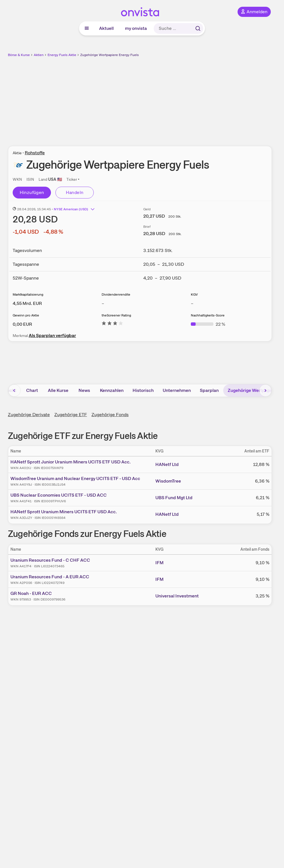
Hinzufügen (32, 192)
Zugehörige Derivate (29, 415)
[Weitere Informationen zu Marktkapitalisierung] (27, 303)
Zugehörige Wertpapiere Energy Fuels (109, 55)
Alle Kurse (58, 390)
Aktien (39, 55)
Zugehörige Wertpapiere (253, 390)
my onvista (136, 28)
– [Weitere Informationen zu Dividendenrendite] (103, 303)
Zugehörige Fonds (110, 415)
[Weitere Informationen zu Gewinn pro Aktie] (22, 324)
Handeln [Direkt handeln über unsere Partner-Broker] (75, 192)
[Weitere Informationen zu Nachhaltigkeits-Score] (208, 324)
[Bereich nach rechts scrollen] (265, 391)
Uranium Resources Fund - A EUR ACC (50, 577)
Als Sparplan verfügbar (52, 335)
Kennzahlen (112, 390)
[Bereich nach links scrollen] (14, 391)
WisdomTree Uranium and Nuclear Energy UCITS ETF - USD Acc (75, 478)
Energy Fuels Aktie (62, 55)
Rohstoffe (35, 153)
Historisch (143, 390)
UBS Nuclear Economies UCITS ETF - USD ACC (59, 495)
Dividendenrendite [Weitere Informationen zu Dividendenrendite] (116, 294)
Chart (32, 390)
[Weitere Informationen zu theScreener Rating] (112, 324)
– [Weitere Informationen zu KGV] (192, 303)
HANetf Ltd (167, 464)
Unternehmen (177, 390)
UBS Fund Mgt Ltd (174, 498)
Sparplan (209, 390)
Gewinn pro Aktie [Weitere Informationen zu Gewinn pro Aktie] (26, 315)
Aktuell (106, 28)
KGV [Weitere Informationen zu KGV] (194, 294)
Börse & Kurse (19, 55)
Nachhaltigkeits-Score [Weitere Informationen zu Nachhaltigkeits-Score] (208, 315)
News (84, 390)
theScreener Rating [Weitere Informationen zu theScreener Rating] (116, 315)
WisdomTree (168, 481)
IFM (159, 563)
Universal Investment (177, 596)
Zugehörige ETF (71, 415)
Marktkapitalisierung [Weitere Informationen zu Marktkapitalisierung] (28, 294)
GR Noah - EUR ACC (31, 593)
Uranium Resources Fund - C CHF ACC (50, 560)
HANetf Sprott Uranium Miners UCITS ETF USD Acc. (64, 512)
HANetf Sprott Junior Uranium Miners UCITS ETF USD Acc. (71, 462)
